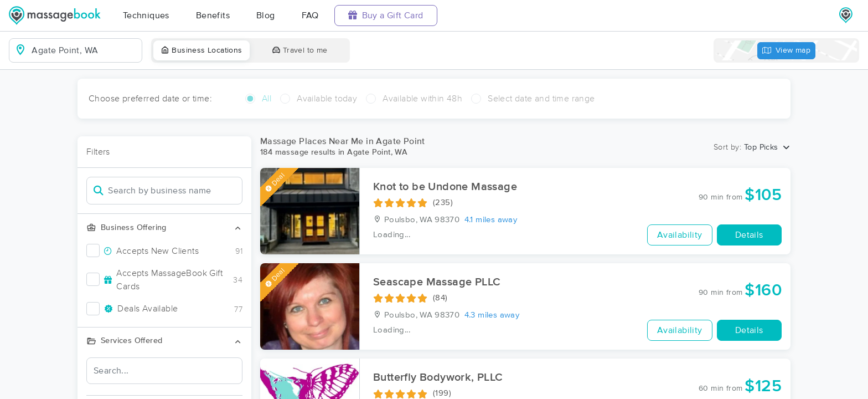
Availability (680, 235)
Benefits (213, 16)
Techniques (146, 16)
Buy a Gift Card (386, 15)
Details (749, 235)
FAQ (310, 16)
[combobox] (84, 50)
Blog (266, 16)
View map (787, 51)
